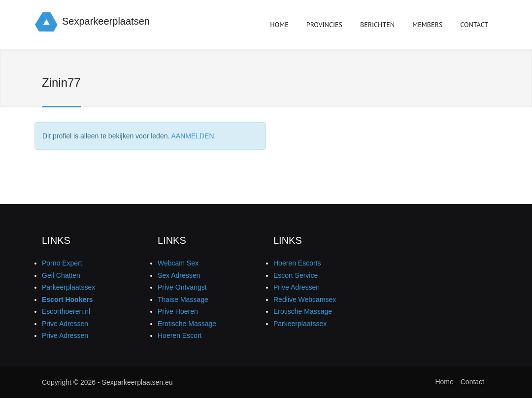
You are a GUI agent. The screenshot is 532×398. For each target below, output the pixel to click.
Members (427, 27)
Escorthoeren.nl (66, 311)
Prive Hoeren (178, 311)
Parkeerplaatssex (68, 287)
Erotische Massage (187, 324)
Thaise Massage (183, 299)
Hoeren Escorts (297, 263)
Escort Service (296, 275)
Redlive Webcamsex (305, 299)
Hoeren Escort (180, 335)
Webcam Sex (178, 263)
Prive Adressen (65, 324)
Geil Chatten (61, 275)
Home (279, 25)
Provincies (324, 27)
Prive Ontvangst (182, 287)
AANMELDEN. (193, 136)
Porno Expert (62, 263)
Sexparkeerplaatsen (106, 21)
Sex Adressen (179, 275)
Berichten (377, 27)
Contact (474, 25)
